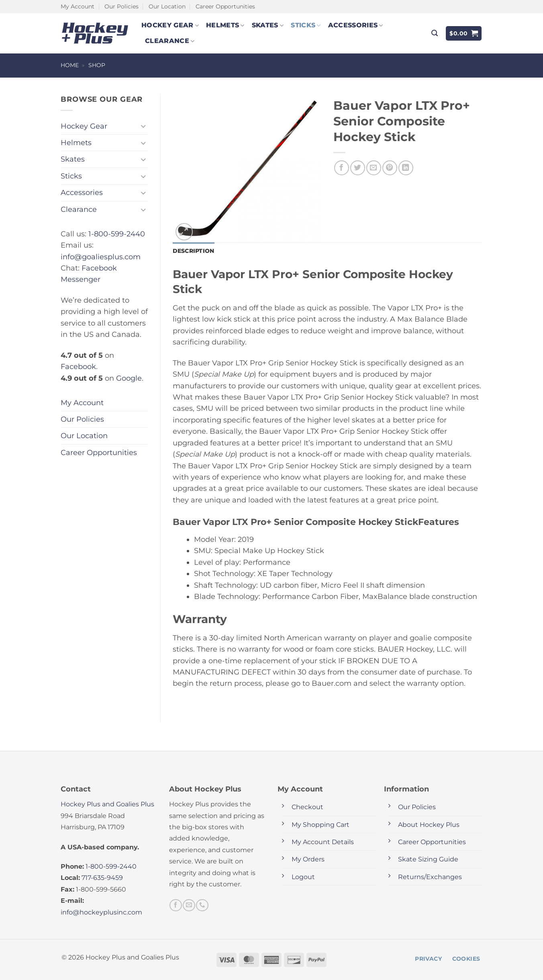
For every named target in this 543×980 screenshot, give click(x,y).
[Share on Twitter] (358, 168)
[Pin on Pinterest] (390, 168)
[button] (435, 33)
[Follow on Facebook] (176, 905)
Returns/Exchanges (430, 877)
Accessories (356, 25)
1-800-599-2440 (117, 234)
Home (70, 65)
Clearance (170, 41)
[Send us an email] (189, 905)
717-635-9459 (102, 878)
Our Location (167, 6)
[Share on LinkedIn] (406, 168)
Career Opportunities (225, 6)
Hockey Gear (170, 25)
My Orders (308, 859)
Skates (268, 25)
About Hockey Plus (429, 825)
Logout (303, 877)
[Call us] (202, 905)
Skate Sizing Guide (428, 859)
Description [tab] (194, 251)
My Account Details (323, 842)
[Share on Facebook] (342, 168)
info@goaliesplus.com (101, 257)
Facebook (78, 366)
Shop (97, 65)
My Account (78, 6)
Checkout (307, 807)
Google (129, 378)
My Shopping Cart (320, 825)
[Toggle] (143, 126)
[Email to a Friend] (374, 168)
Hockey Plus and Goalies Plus (107, 804)
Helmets (225, 25)
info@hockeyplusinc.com (101, 912)
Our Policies (121, 6)
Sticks (306, 25)
